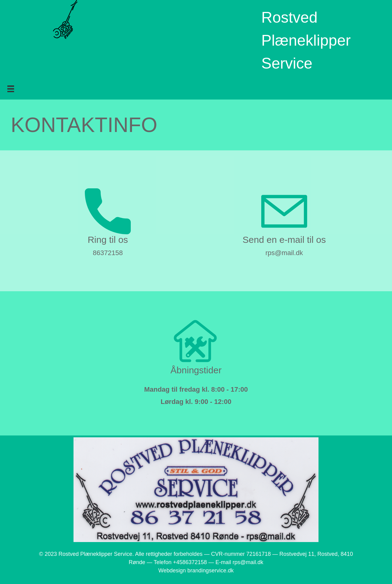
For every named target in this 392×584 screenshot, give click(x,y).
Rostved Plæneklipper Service (306, 40)
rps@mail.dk (284, 253)
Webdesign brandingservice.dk (196, 571)
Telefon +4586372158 (180, 562)
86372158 (108, 253)
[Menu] (11, 89)
